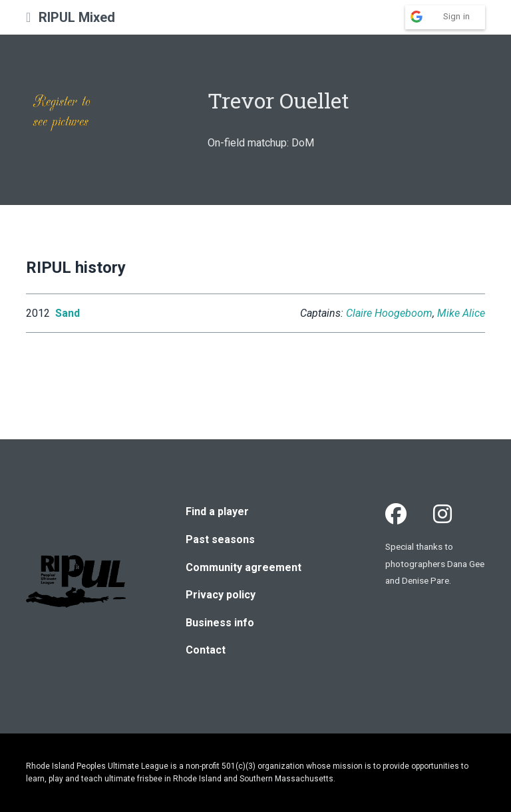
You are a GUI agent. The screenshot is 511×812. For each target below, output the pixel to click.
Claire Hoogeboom (389, 313)
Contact (206, 650)
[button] (28, 17)
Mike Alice (461, 313)
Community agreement (244, 567)
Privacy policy (221, 595)
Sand (68, 313)
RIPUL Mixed (77, 17)
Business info (220, 623)
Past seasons (220, 539)
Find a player (217, 511)
